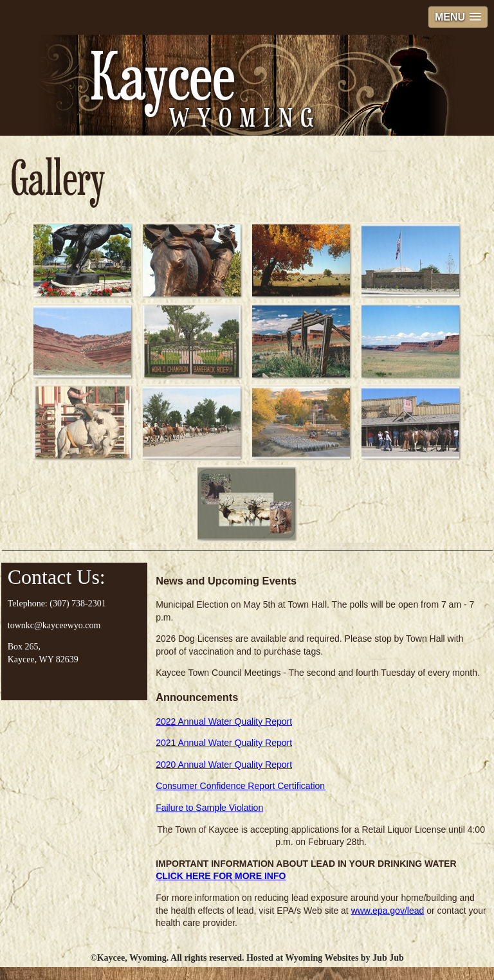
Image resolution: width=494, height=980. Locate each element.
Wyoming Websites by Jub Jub (344, 958)
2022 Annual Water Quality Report (224, 721)
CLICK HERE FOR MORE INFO (221, 876)
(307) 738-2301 (78, 603)
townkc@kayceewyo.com (54, 625)
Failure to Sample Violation (209, 808)
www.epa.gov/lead (388, 911)
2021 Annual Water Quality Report (224, 743)
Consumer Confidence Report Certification (240, 786)
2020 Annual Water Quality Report (224, 765)
